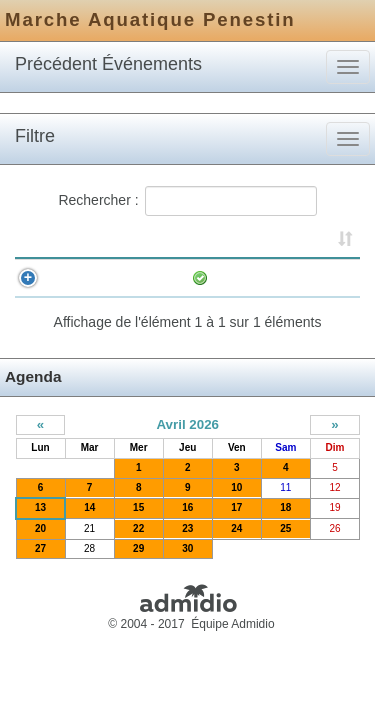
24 (236, 548)
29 (138, 568)
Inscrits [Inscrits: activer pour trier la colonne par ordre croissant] (330, 242)
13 (40, 527)
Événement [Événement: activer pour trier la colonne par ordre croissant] (238, 242)
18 (285, 527)
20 (40, 548)
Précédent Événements (108, 64)
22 (138, 548)
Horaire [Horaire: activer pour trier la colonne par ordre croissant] (101, 242)
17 (236, 527)
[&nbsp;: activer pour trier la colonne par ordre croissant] (43, 243)
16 (187, 527)
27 (40, 568)
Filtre (35, 136)
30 (187, 568)
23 (187, 548)
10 (236, 507)
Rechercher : (187, 201)
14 (89, 527)
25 (285, 548)
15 (138, 527)
